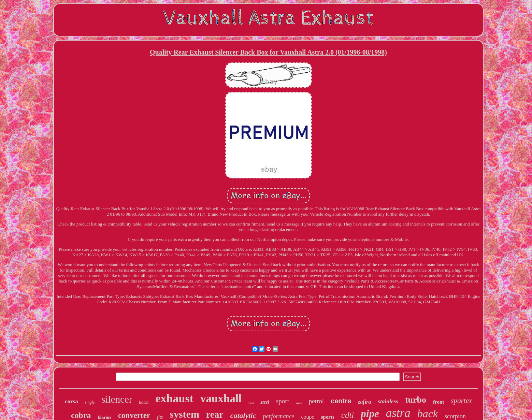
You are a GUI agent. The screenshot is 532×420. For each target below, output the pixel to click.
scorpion (455, 416)
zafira (364, 402)
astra (398, 413)
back (428, 414)
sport (283, 401)
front (438, 402)
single (90, 402)
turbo (416, 400)
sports (328, 417)
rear (215, 414)
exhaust (175, 398)
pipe (370, 414)
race (299, 403)
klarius (105, 417)
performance (278, 416)
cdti (348, 415)
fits (160, 417)
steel (265, 402)
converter (134, 415)
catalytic (243, 415)
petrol (316, 401)
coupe (307, 417)
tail (251, 403)
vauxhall (221, 399)
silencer (117, 399)
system (184, 414)
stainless (388, 401)
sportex (461, 401)
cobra (81, 415)
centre (341, 401)
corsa (71, 401)
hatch (144, 402)
